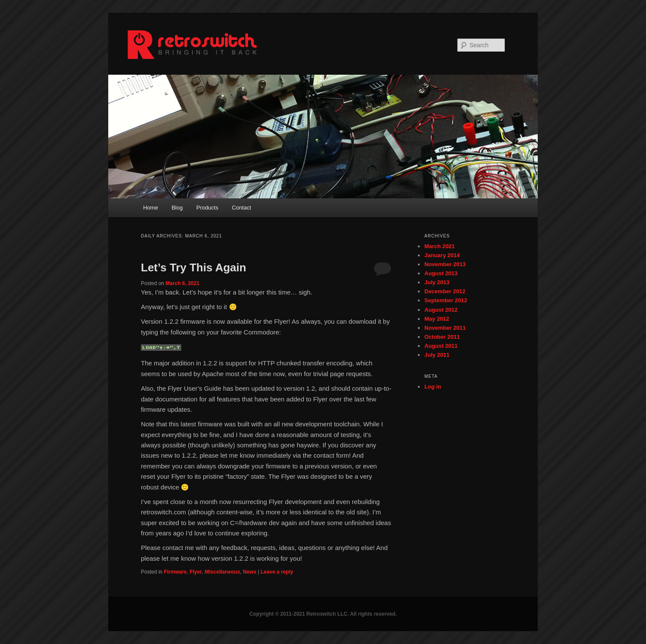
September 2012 (446, 300)
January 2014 (442, 255)
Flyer (196, 572)
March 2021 (440, 246)
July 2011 (437, 355)
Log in (433, 387)
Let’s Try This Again (193, 267)
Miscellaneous (222, 572)
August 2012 (441, 310)
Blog (177, 208)
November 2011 (445, 328)
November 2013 (445, 264)
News (249, 572)
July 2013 (437, 282)
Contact (242, 208)
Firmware (175, 572)
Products (207, 208)
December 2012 (445, 291)
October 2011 (442, 337)
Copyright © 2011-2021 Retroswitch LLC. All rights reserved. (323, 614)
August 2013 (441, 273)
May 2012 (437, 319)
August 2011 (441, 346)
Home (151, 208)
